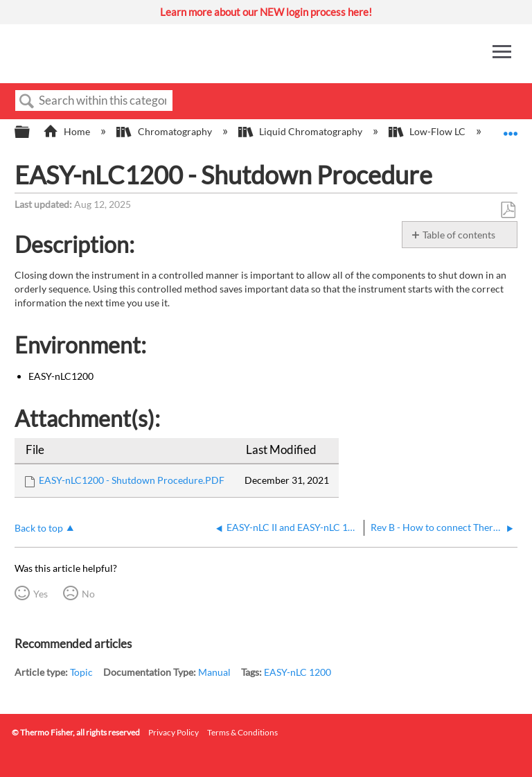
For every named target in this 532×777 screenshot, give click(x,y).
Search (27, 102)
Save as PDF (508, 210)
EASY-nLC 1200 (298, 672)
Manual (214, 672)
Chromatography (165, 131)
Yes (41, 594)
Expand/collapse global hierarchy (31, 132)
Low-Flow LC (428, 131)
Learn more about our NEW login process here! (266, 12)
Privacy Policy (174, 732)
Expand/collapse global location (511, 128)
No (88, 594)
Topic (81, 672)
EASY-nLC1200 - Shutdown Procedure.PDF (132, 480)
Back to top (39, 528)
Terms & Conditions (242, 732)
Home (68, 131)
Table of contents (459, 235)
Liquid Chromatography (301, 131)
